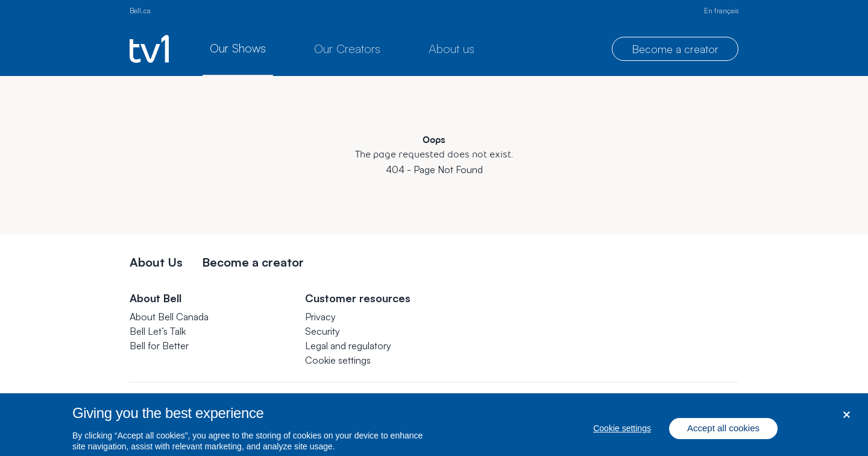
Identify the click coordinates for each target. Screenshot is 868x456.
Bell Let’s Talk (158, 331)
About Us (156, 262)
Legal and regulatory (348, 346)
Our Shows (238, 48)
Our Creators (347, 49)
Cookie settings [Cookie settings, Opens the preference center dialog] (622, 437)
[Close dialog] (847, 423)
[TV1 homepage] (149, 49)
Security (322, 331)
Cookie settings (338, 360)
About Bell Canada (169, 317)
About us (451, 49)
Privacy (320, 317)
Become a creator (675, 49)
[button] (338, 360)
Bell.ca (140, 11)
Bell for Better (159, 346)
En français (721, 11)
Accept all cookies (723, 436)
